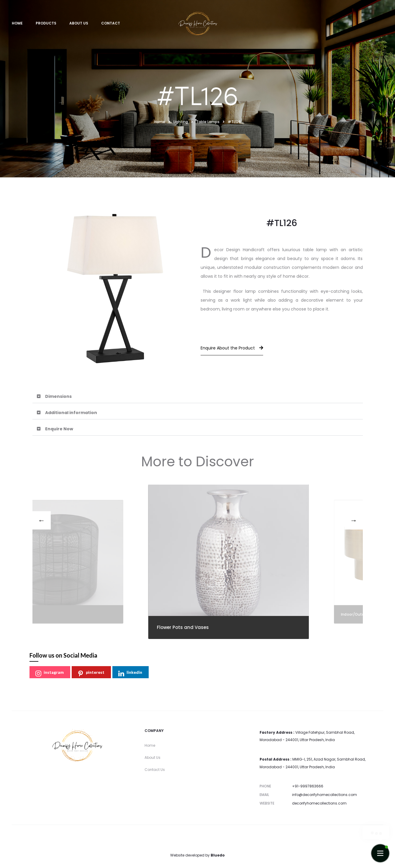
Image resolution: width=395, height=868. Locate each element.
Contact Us (155, 770)
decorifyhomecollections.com (319, 803)
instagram (50, 673)
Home (17, 23)
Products (46, 23)
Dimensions (58, 396)
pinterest (91, 673)
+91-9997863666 (308, 786)
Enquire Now (59, 429)
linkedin (130, 673)
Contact (111, 23)
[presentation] (42, 520)
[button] (198, 397)
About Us (79, 23)
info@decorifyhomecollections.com (324, 795)
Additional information (71, 413)
